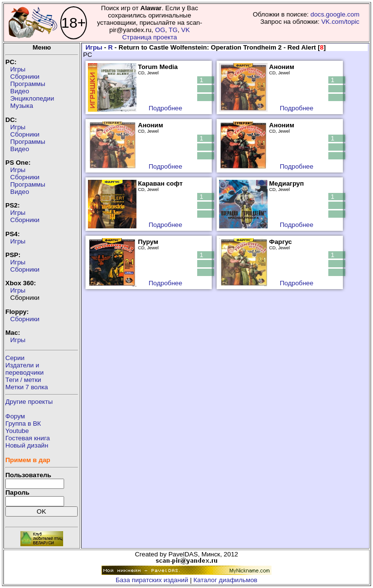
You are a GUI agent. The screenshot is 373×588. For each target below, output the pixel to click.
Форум (15, 416)
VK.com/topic (340, 22)
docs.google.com (335, 14)
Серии (15, 358)
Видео (20, 91)
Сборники (25, 77)
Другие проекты (29, 402)
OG (160, 30)
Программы (28, 84)
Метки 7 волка (27, 387)
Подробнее (165, 108)
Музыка (22, 106)
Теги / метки (23, 380)
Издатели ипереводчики (25, 369)
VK (186, 30)
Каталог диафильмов (225, 580)
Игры (18, 69)
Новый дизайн (27, 445)
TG (173, 30)
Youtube (17, 431)
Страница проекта (149, 37)
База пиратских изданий (152, 580)
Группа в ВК (23, 424)
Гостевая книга (28, 438)
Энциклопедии (32, 98)
